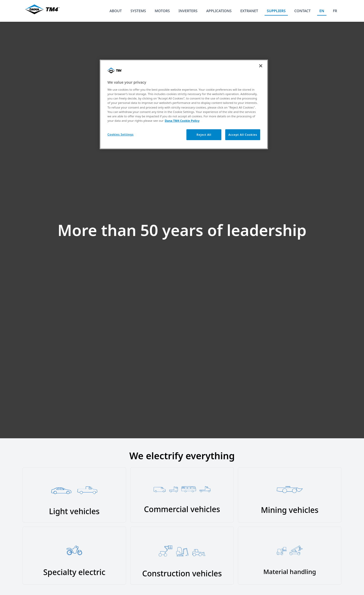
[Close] (261, 66)
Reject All (204, 135)
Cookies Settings (121, 134)
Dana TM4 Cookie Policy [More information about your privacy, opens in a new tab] (182, 121)
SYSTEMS (138, 11)
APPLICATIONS (219, 11)
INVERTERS (188, 11)
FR (335, 11)
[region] (184, 104)
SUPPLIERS (276, 11)
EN (322, 11)
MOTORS (162, 11)
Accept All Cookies (243, 135)
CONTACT (303, 11)
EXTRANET (249, 11)
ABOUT (116, 11)
